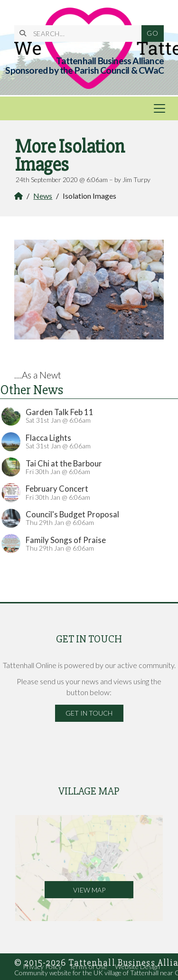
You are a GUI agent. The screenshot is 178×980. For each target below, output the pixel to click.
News (43, 196)
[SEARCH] (82, 34)
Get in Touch (89, 713)
